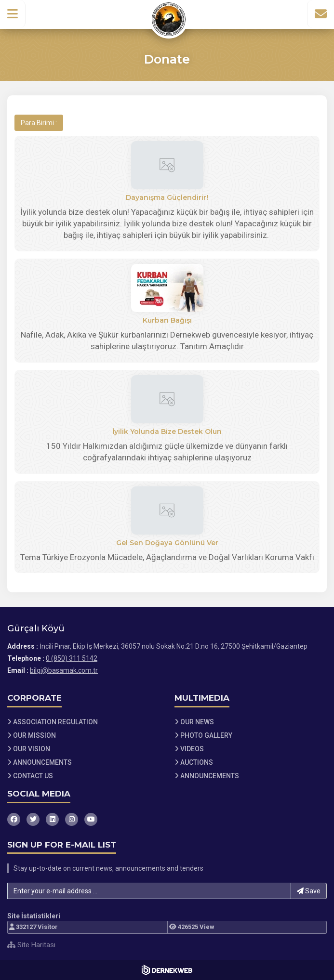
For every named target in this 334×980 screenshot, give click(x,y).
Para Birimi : (39, 123)
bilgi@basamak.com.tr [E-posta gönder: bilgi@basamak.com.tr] (64, 670)
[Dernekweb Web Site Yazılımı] (167, 970)
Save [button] (309, 891)
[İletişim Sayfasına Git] (321, 14)
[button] (13, 14)
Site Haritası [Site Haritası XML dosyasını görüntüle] (31, 945)
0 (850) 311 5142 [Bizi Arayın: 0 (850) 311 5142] (72, 658)
